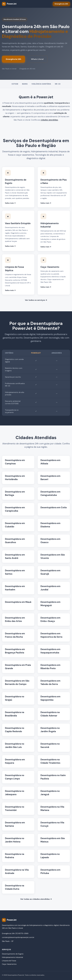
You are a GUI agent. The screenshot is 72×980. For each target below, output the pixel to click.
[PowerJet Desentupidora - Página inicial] (9, 4)
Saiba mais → (10, 203)
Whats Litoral (37, 59)
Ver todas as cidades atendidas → (36, 899)
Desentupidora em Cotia (54, 507)
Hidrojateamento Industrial (12, 957)
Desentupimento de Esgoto (13, 954)
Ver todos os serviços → (36, 300)
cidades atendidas (49, 120)
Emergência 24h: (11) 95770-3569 (15, 933)
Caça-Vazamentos (9, 964)
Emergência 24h (13, 59)
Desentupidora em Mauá (18, 602)
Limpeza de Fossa (9, 961)
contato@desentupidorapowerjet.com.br (18, 937)
